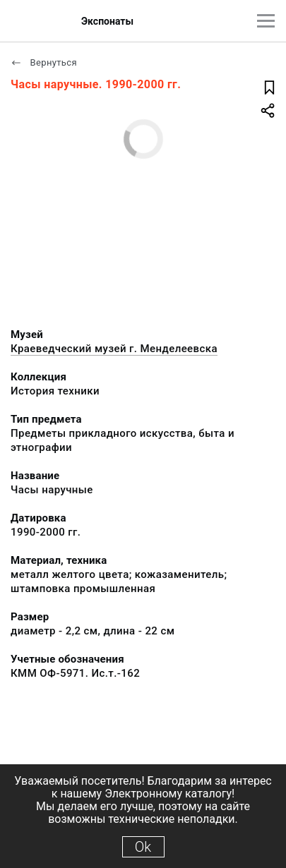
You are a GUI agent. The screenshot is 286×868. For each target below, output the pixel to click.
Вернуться (44, 62)
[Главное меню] (266, 21)
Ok (143, 847)
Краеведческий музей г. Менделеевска (114, 349)
